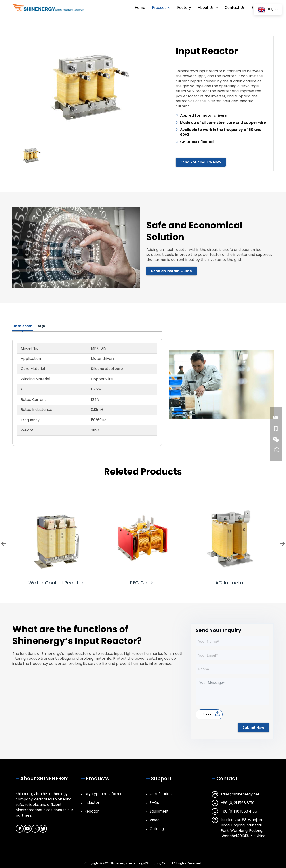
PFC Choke (143, 582)
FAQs (154, 802)
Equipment (159, 811)
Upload (207, 714)
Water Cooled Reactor (56, 582)
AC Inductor (230, 582)
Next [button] (282, 543)
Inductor (92, 802)
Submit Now (253, 727)
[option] (87, 86)
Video (155, 819)
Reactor (92, 811)
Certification (161, 793)
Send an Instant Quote (171, 271)
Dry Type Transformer (104, 793)
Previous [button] (4, 543)
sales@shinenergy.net (240, 794)
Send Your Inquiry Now (201, 162)
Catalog (157, 828)
